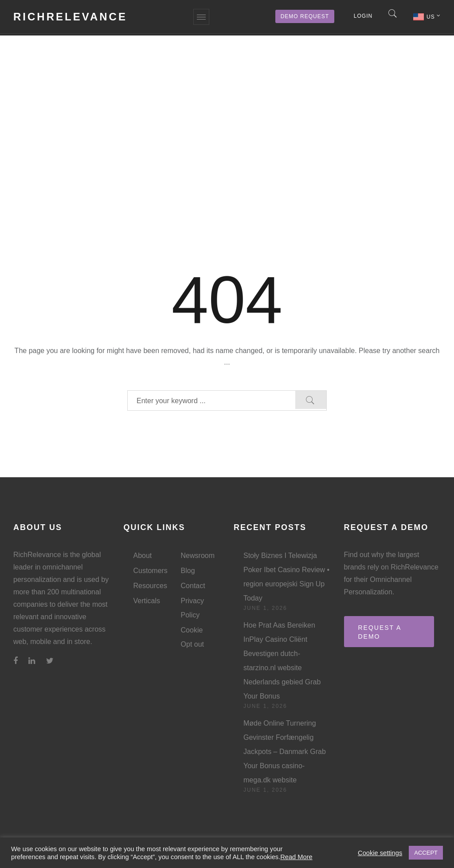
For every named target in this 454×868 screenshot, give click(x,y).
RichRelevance (70, 17)
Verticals (147, 601)
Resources (150, 586)
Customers (151, 571)
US (434, 16)
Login (363, 16)
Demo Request (305, 16)
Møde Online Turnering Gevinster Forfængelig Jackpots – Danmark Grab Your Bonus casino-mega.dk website (285, 752)
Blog (188, 571)
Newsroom (198, 556)
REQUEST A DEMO (380, 632)
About (143, 556)
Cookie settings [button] (380, 853)
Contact (193, 586)
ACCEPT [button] (426, 853)
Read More (296, 857)
